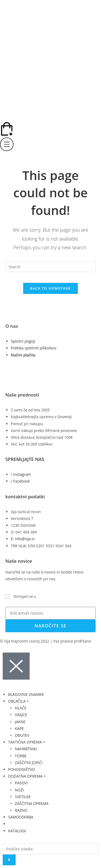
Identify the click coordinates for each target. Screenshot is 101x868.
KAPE (19, 728)
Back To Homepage (50, 288)
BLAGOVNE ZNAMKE (26, 694)
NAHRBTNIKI (26, 749)
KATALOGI (17, 831)
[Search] (9, 860)
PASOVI (21, 783)
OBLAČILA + (18, 701)
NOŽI (19, 790)
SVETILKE (23, 797)
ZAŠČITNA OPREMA (32, 803)
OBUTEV (22, 735)
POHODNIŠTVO (22, 769)
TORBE (21, 756)
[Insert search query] (51, 267)
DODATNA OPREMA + (27, 776)
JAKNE (20, 722)
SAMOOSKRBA (21, 817)
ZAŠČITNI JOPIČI (29, 763)
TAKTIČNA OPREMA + (27, 742)
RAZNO (21, 810)
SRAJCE (21, 715)
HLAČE (21, 708)
